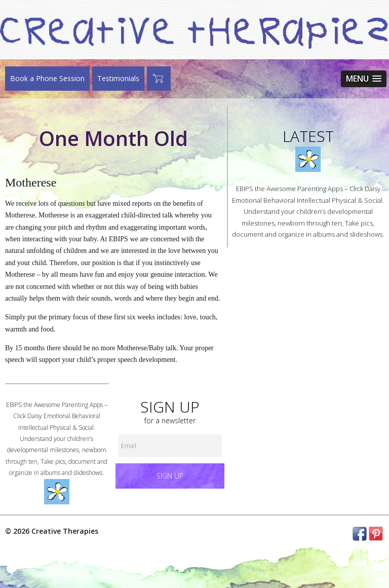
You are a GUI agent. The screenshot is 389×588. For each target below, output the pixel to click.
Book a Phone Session (47, 78)
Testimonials (118, 78)
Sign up (170, 476)
